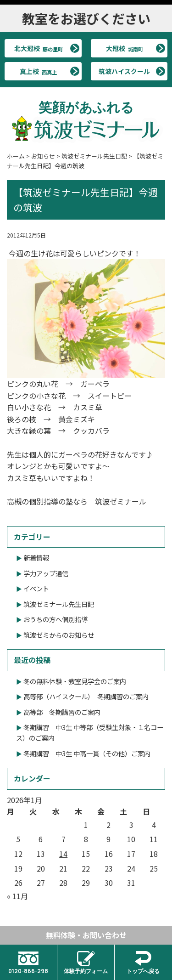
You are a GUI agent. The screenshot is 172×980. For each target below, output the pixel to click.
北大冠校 (39, 48)
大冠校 (125, 48)
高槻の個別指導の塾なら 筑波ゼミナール (77, 501)
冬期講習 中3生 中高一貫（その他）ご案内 (87, 753)
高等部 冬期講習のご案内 (62, 712)
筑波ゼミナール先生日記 (59, 604)
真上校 (38, 71)
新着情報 (36, 558)
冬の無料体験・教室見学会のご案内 (75, 681)
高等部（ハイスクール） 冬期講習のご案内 (86, 696)
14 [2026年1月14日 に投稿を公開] (63, 854)
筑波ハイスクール (125, 71)
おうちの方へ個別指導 (55, 619)
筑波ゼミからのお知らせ (59, 635)
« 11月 (17, 896)
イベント (36, 588)
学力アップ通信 (46, 573)
